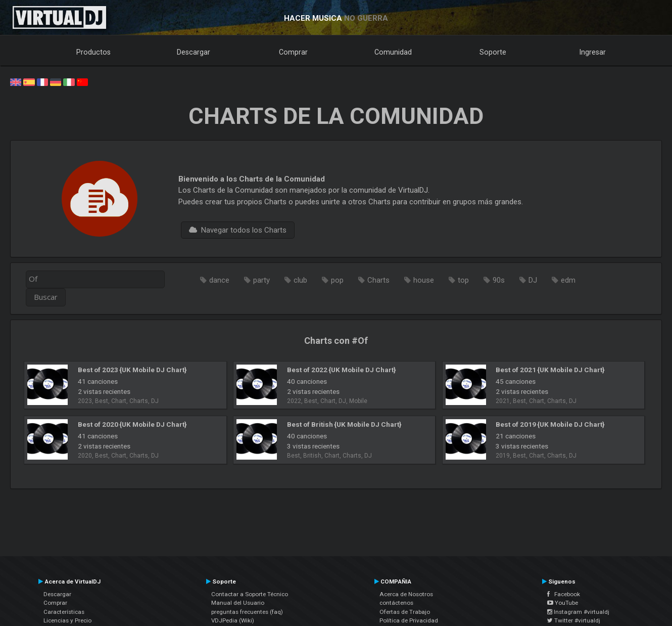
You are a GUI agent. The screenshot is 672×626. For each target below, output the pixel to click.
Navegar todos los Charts (238, 230)
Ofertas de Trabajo (405, 612)
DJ (533, 280)
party (261, 280)
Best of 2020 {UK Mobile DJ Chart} (132, 424)
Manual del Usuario (238, 603)
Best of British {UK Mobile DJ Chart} (344, 424)
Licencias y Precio (67, 620)
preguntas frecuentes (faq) (247, 612)
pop (337, 280)
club (300, 280)
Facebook (564, 594)
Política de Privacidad (409, 620)
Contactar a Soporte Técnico (250, 594)
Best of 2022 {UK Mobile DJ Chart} (341, 370)
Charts (378, 280)
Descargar (194, 52)
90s (499, 280)
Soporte (493, 52)
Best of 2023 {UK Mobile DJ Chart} (132, 370)
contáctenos (396, 603)
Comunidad (393, 52)
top (463, 280)
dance (219, 280)
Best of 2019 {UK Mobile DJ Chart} (550, 424)
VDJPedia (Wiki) (233, 620)
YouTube (563, 603)
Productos (93, 52)
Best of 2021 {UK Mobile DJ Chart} (550, 370)
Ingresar (593, 52)
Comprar (293, 52)
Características (64, 612)
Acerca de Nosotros (406, 594)
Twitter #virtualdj (574, 620)
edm (568, 280)
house (424, 280)
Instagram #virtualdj (578, 612)
